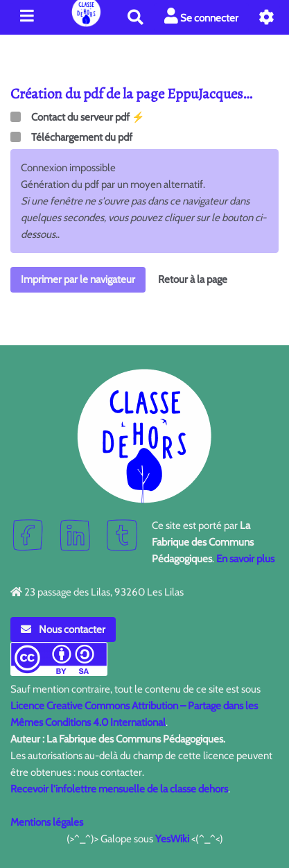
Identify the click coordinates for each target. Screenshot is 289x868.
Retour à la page (193, 279)
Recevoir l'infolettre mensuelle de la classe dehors (119, 789)
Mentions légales (47, 822)
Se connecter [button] (201, 16)
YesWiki (172, 839)
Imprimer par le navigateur (78, 279)
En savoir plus (245, 559)
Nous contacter (63, 630)
